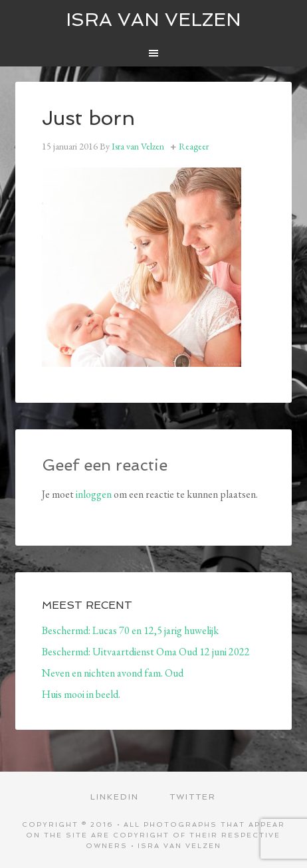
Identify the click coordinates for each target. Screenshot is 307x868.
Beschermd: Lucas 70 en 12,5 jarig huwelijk (130, 630)
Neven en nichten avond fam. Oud (113, 673)
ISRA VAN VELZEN (153, 20)
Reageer (194, 146)
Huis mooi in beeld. (81, 694)
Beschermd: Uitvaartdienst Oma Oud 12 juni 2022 (146, 652)
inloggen (94, 494)
